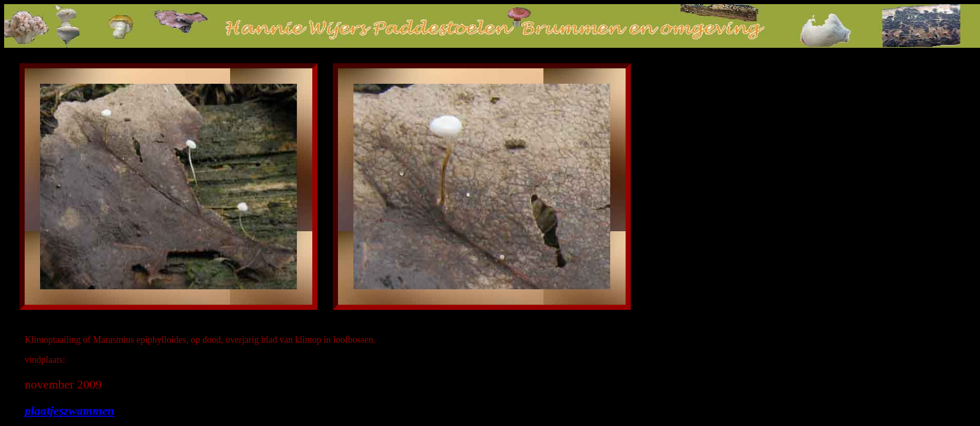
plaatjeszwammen (70, 411)
